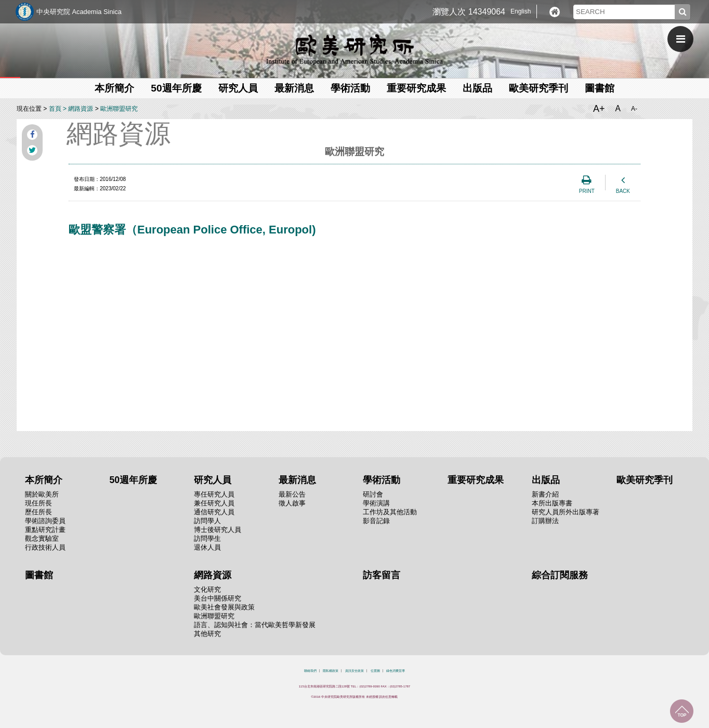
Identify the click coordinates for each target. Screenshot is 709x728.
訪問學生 (207, 538)
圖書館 (600, 88)
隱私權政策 (331, 671)
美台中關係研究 (218, 598)
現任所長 (38, 503)
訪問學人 (207, 521)
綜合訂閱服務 (560, 575)
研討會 (373, 494)
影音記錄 (376, 521)
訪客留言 (382, 575)
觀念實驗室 (42, 538)
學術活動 (350, 88)
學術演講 (376, 503)
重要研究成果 (416, 88)
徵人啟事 (292, 503)
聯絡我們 (310, 671)
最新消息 (294, 88)
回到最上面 (682, 711)
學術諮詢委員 (45, 521)
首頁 (55, 109)
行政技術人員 (45, 547)
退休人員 (207, 547)
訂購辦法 (545, 521)
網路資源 (81, 109)
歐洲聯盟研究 (119, 109)
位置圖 (375, 671)
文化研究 (207, 589)
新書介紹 (545, 494)
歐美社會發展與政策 (224, 607)
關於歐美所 (42, 494)
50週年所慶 (176, 88)
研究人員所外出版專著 (566, 512)
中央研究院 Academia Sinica (79, 12)
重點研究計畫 (45, 530)
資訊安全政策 (354, 671)
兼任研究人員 (214, 503)
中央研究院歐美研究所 (354, 49)
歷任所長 (38, 512)
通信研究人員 (214, 512)
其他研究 (207, 634)
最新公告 (292, 494)
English (521, 11)
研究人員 (238, 88)
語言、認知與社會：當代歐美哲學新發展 (255, 625)
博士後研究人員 (218, 530)
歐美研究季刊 (539, 88)
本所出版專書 (552, 503)
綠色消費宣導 (396, 671)
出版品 (477, 88)
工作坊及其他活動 (390, 512)
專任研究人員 (214, 494)
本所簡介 (114, 88)
